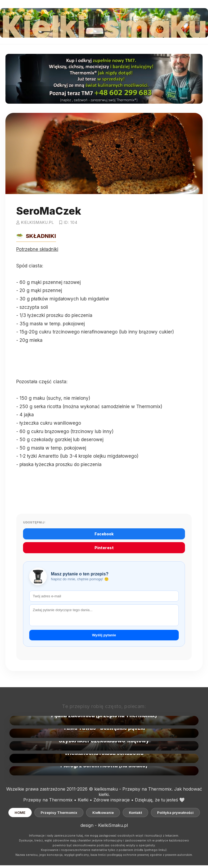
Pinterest (104, 548)
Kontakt (135, 813)
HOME (20, 813)
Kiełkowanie (103, 813)
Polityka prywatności (175, 813)
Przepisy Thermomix (59, 813)
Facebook (104, 534)
